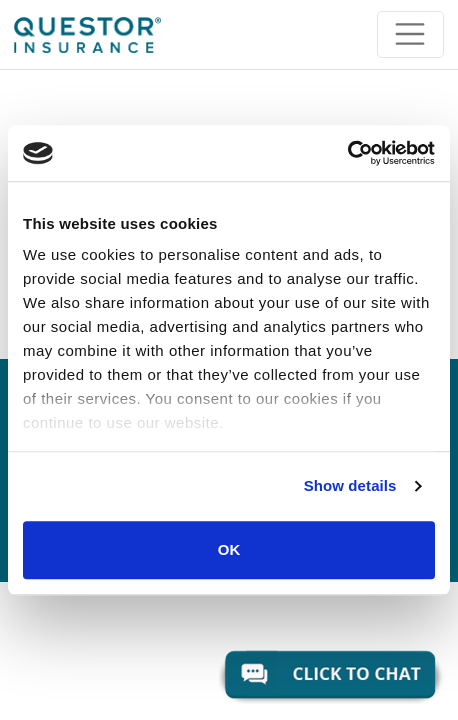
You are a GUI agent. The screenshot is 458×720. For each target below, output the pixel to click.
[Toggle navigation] (410, 35)
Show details (350, 485)
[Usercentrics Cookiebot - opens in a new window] (347, 153)
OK (229, 549)
